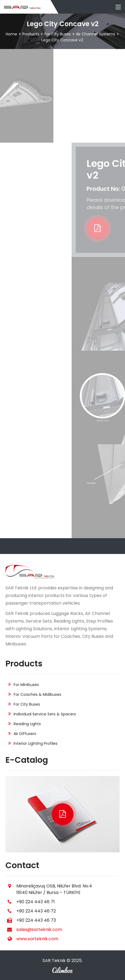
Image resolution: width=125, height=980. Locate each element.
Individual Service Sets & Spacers (45, 714)
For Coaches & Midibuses (37, 694)
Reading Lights (27, 724)
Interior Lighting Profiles (36, 743)
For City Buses (58, 34)
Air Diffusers (25, 734)
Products (31, 34)
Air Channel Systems (96, 34)
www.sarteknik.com (37, 939)
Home (11, 34)
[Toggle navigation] (118, 7)
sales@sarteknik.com (39, 930)
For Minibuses (26, 685)
